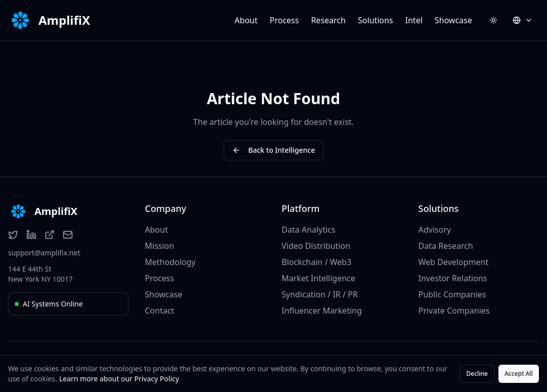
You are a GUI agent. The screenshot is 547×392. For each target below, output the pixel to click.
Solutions (375, 20)
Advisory (435, 230)
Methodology (170, 262)
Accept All (519, 374)
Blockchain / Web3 (317, 262)
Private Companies (454, 311)
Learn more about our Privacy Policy (119, 379)
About (246, 20)
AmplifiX (64, 20)
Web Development (453, 262)
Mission (159, 246)
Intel (414, 20)
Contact (159, 311)
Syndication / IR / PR (320, 294)
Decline (477, 374)
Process (284, 20)
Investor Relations (453, 278)
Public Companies (452, 294)
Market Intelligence (319, 278)
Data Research (446, 246)
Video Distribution (316, 246)
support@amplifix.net (44, 253)
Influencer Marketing (322, 311)
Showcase (453, 20)
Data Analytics (309, 230)
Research (329, 20)
